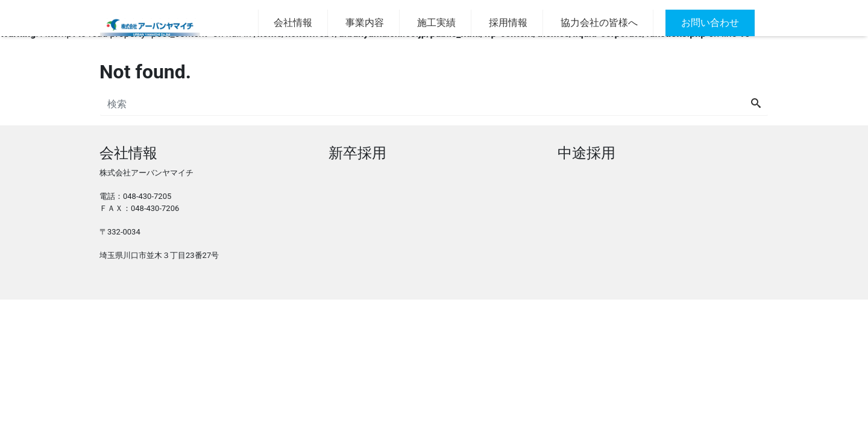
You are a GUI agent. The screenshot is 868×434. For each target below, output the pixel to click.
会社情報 (288, 23)
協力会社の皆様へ (599, 23)
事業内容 (365, 23)
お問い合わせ (705, 23)
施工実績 (436, 23)
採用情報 (508, 23)
